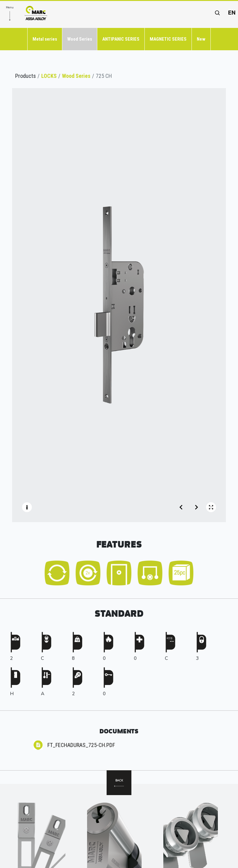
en (232, 13)
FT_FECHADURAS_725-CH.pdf (81, 745)
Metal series (45, 39)
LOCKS (49, 76)
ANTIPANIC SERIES (121, 39)
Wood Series (80, 39)
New (201, 39)
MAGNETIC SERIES (168, 39)
